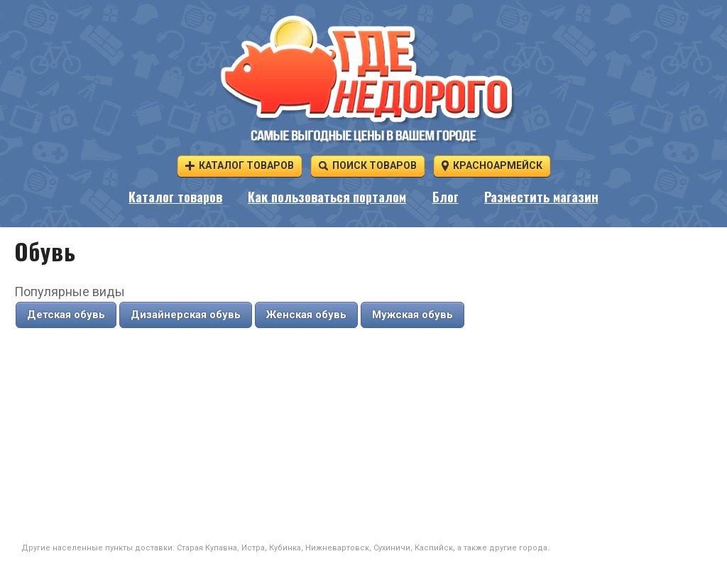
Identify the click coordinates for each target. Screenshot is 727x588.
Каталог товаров (240, 165)
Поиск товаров (368, 165)
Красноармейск (492, 165)
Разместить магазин (541, 198)
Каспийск (434, 548)
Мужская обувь (412, 315)
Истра (253, 548)
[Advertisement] (363, 436)
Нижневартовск (337, 548)
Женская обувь (306, 315)
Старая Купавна (207, 548)
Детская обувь (66, 315)
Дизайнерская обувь (186, 315)
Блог (446, 198)
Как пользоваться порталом (327, 198)
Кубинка (285, 548)
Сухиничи (392, 548)
